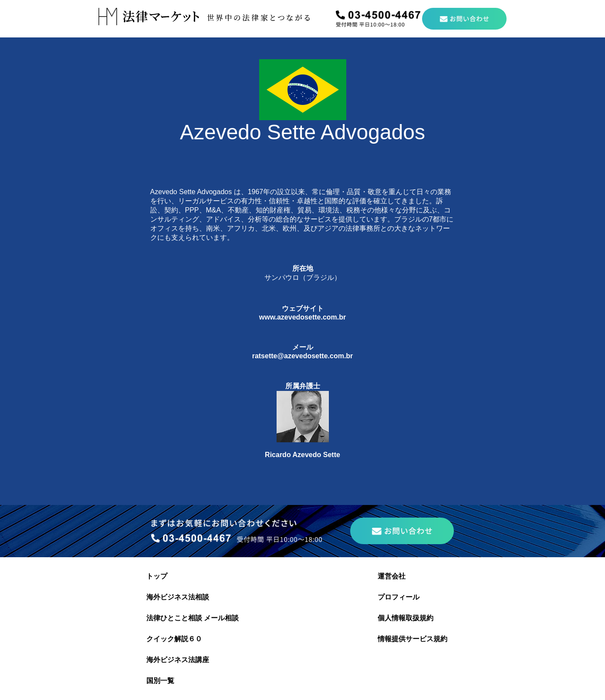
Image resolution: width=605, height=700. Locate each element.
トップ (157, 576)
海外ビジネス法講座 (178, 660)
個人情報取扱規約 (406, 618)
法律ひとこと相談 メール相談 (193, 618)
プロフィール (399, 597)
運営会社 (392, 576)
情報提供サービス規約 (412, 639)
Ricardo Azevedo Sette (302, 455)
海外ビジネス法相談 (178, 597)
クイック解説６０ (174, 639)
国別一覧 (160, 681)
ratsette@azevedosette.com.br (303, 356)
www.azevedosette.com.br (302, 317)
